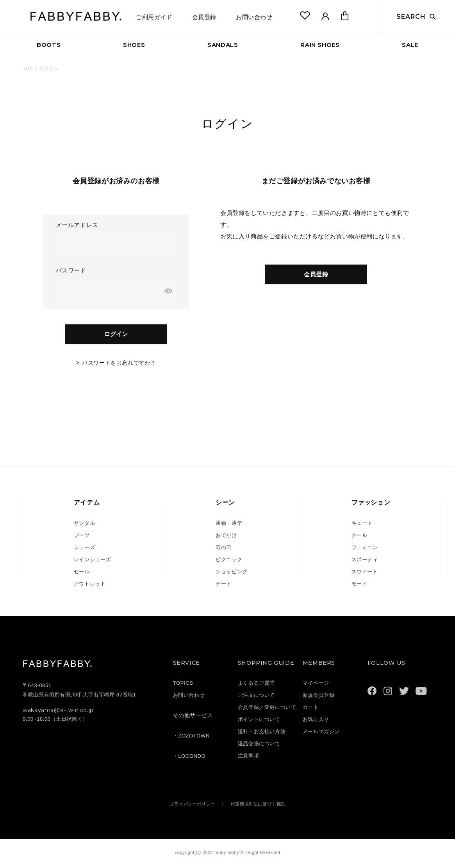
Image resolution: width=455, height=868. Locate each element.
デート (224, 588)
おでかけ (226, 539)
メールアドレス (78, 225)
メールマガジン (321, 735)
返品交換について (259, 747)
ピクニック (229, 563)
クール (360, 539)
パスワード (72, 270)
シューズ (84, 551)
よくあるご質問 (256, 687)
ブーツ (82, 539)
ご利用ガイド (154, 17)
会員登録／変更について (267, 711)
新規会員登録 (319, 699)
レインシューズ (92, 563)
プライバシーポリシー (188, 808)
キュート (362, 527)
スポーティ (365, 563)
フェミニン (365, 551)
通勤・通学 (229, 527)
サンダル (84, 527)
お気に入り (316, 723)
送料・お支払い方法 (262, 735)
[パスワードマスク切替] (170, 291)
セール (82, 575)
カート (311, 711)
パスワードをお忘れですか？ (119, 367)
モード (360, 588)
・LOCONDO (189, 760)
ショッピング (232, 575)
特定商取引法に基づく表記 (262, 808)
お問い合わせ (254, 17)
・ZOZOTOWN (191, 740)
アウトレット (90, 588)
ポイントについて (259, 723)
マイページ (316, 687)
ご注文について (256, 699)
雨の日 (224, 551)
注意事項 (248, 760)
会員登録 (204, 17)
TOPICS (183, 687)
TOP (28, 69)
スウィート (365, 575)
